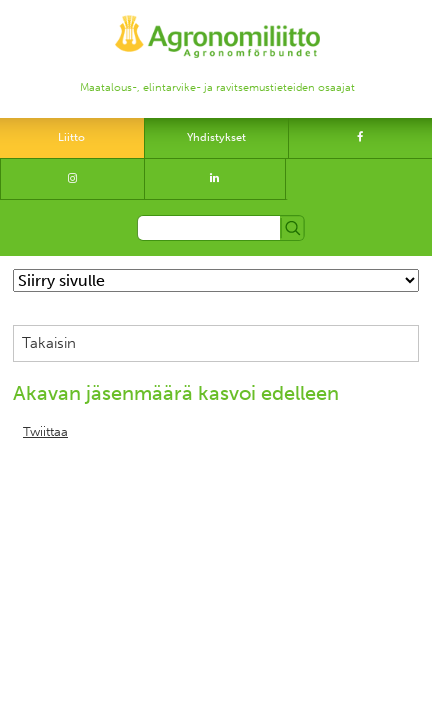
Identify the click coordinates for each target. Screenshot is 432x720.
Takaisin (49, 343)
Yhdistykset (216, 137)
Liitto (71, 137)
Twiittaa (45, 432)
